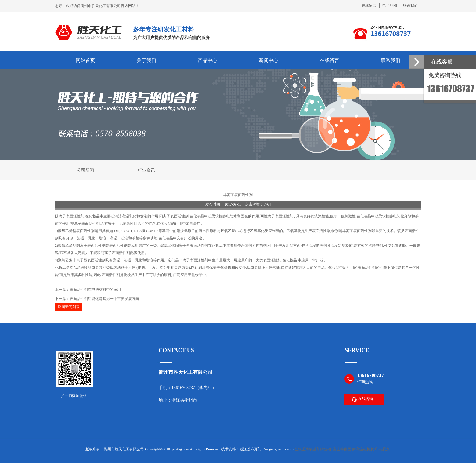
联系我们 (410, 5)
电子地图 (390, 5)
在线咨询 (366, 399)
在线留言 (369, 5)
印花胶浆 (382, 449)
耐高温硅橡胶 (363, 449)
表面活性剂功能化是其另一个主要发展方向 (104, 299)
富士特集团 (342, 449)
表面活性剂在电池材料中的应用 (95, 290)
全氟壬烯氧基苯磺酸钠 (313, 449)
